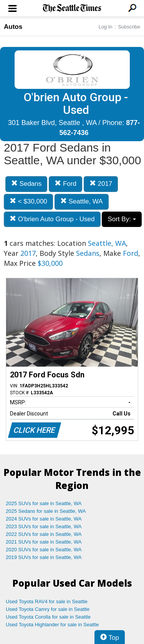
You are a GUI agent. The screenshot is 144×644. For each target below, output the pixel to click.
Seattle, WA (82, 201)
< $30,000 (28, 201)
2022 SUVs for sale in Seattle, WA (44, 534)
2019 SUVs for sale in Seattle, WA (44, 557)
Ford (65, 184)
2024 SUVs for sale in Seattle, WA (44, 519)
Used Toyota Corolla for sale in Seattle (48, 617)
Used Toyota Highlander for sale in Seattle (52, 625)
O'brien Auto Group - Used (52, 219)
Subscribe (129, 27)
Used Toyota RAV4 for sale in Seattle (47, 601)
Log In (105, 27)
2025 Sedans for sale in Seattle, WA (46, 511)
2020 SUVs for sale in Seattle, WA (44, 550)
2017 (101, 184)
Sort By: (122, 219)
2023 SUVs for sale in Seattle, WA (44, 526)
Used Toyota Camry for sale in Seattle (48, 609)
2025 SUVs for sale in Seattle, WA (44, 503)
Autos (13, 27)
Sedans (26, 184)
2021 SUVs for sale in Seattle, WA (44, 542)
